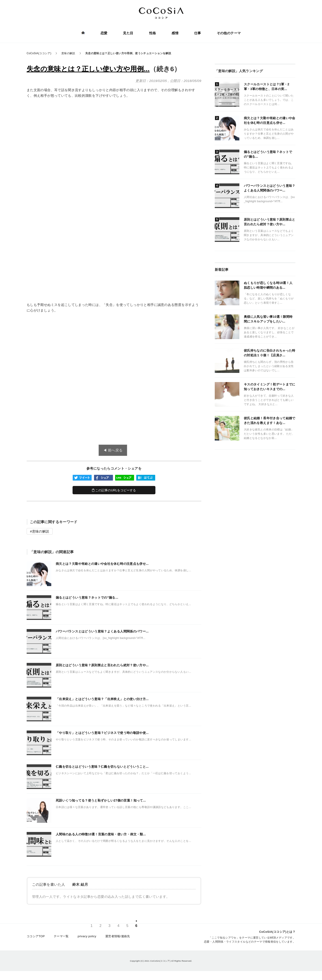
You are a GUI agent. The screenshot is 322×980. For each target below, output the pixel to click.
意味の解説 (41, 531)
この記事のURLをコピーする (114, 490)
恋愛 (104, 33)
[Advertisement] (114, 135)
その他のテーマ (229, 33)
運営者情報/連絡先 (118, 936)
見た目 (128, 33)
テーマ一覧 (61, 936)
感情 (175, 33)
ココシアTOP (36, 936)
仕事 (198, 33)
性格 (153, 33)
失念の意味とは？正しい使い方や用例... (88, 69)
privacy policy (87, 936)
